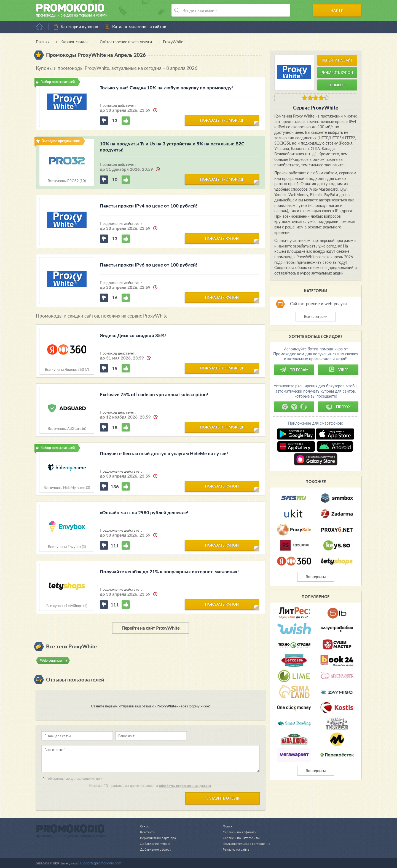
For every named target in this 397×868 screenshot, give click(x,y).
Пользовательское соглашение (245, 843)
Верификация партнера (159, 838)
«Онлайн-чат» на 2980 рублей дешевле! (144, 512)
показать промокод (222, 120)
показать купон (222, 238)
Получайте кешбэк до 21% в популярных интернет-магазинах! (169, 572)
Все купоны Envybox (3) (67, 547)
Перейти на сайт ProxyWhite (151, 628)
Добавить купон (337, 73)
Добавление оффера (157, 849)
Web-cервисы (51, 660)
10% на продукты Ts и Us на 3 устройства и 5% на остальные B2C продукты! (172, 147)
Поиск (225, 826)
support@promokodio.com (101, 863)
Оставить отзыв (222, 798)
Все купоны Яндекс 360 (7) (67, 370)
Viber (338, 370)
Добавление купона (156, 843)
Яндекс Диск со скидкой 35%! (133, 335)
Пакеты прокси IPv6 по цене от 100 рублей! (148, 265)
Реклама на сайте (234, 849)
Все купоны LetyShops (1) (67, 606)
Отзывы (337, 85)
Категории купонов (79, 26)
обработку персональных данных (185, 786)
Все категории (316, 316)
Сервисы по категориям (239, 838)
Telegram (294, 370)
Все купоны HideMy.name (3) (67, 488)
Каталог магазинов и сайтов (139, 26)
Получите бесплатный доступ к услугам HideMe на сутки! (164, 453)
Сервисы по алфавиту (237, 832)
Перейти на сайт (337, 60)
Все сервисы (316, 577)
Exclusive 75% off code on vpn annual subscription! (154, 394)
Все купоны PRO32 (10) (67, 181)
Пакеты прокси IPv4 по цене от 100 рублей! (148, 206)
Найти (340, 10)
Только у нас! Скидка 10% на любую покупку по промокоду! (166, 88)
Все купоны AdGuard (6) (67, 429)
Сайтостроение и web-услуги (318, 303)
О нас (144, 826)
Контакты (148, 832)
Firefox (338, 407)
